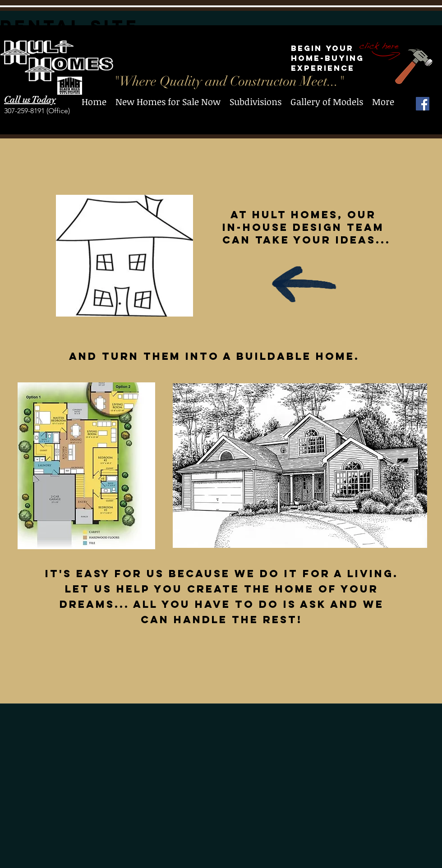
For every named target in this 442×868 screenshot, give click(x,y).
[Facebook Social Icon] (423, 104)
